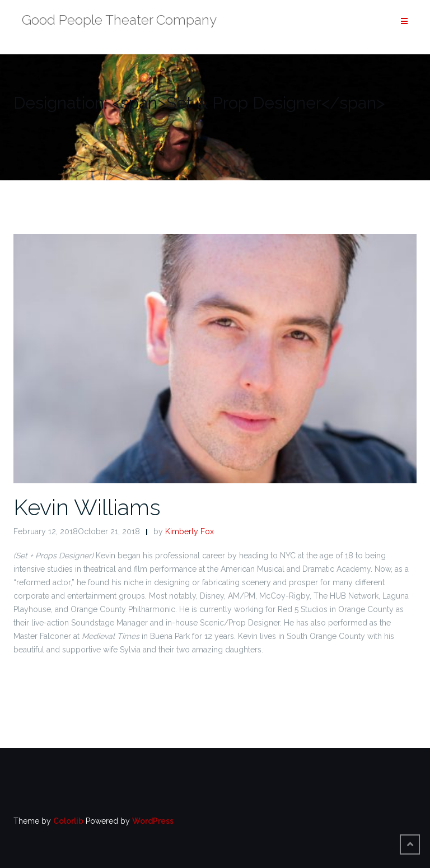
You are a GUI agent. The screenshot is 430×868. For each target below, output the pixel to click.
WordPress (153, 821)
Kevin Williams (87, 507)
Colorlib (68, 821)
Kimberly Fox (190, 531)
